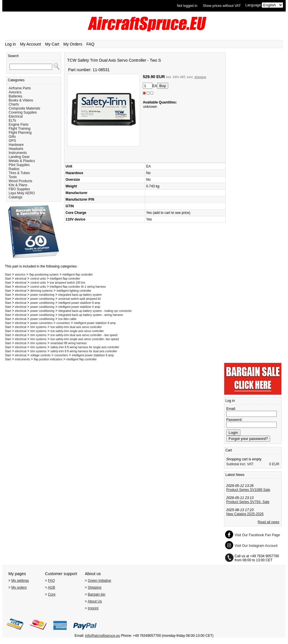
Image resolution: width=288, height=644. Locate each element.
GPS (12, 141)
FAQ (90, 44)
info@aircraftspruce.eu (103, 636)
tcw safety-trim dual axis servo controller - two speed (84, 335)
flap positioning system (44, 275)
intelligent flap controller (78, 275)
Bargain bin (97, 594)
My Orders (73, 44)
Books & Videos (21, 100)
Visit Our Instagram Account (256, 546)
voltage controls (40, 355)
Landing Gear (19, 157)
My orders (19, 587)
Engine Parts (19, 125)
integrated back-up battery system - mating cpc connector (95, 311)
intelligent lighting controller (74, 291)
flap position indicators (48, 359)
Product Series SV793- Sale (248, 502)
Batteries (15, 96)
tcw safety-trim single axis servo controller (77, 331)
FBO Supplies (19, 189)
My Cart (52, 44)
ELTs (12, 120)
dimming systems (41, 291)
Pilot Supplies (19, 165)
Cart (229, 450)
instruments (23, 359)
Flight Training (19, 129)
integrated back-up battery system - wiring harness (91, 315)
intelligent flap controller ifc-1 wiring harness (78, 287)
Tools (13, 177)
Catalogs (15, 197)
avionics (20, 275)
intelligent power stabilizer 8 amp (79, 303)
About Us (95, 601)
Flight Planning (20, 133)
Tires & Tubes (19, 173)
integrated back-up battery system (80, 295)
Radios (14, 169)
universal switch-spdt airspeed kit (80, 299)
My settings (20, 581)
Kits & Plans (18, 185)
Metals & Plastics (22, 161)
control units (38, 279)
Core (52, 594)
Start (8, 275)
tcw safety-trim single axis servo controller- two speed (85, 339)
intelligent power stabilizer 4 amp (79, 307)
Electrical (16, 116)
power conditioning (42, 295)
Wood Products (20, 181)
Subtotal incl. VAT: (240, 464)
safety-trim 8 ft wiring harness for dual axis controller (84, 351)
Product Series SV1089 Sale (248, 490)
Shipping (95, 587)
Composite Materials (24, 108)
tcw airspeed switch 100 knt (68, 283)
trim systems (38, 327)
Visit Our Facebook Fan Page (257, 535)
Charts (14, 104)
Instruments (18, 153)
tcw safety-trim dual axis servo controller (76, 327)
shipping (200, 77)
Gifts (12, 137)
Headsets (16, 149)
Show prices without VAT (222, 6)
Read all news (269, 522)
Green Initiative (99, 581)
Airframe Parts (20, 88)
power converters (41, 323)
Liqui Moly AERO (22, 193)
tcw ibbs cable (67, 319)
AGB (52, 587)
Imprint (93, 608)
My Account (31, 44)
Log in (10, 44)
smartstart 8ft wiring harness (69, 343)
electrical (21, 279)
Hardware (16, 145)
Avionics (15, 92)
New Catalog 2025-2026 (245, 514)
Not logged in (187, 6)
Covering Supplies (23, 112)
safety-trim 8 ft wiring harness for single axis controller (85, 347)
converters (63, 323)
